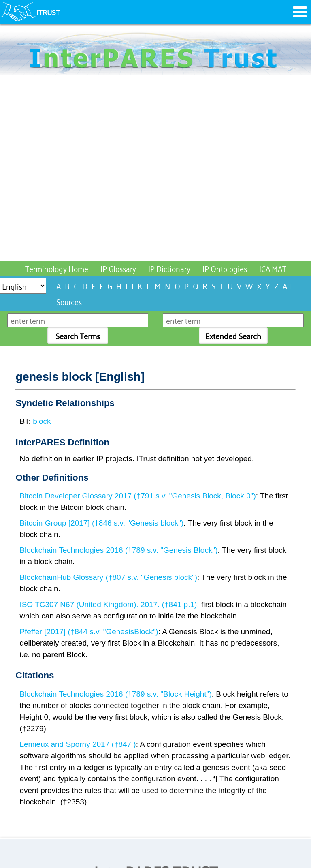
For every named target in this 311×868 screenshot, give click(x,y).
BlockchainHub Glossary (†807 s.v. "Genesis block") (108, 577)
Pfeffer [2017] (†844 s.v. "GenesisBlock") (89, 632)
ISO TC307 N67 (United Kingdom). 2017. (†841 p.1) (108, 604)
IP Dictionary (169, 268)
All (287, 285)
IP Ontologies (225, 268)
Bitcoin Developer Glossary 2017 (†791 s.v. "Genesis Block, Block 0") (137, 496)
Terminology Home (57, 268)
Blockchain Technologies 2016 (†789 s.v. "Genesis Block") (118, 550)
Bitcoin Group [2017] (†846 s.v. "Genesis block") (101, 523)
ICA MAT (273, 268)
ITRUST (48, 12)
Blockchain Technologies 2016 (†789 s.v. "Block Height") (115, 694)
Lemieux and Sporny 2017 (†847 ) (78, 744)
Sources (69, 301)
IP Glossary (118, 268)
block (42, 421)
